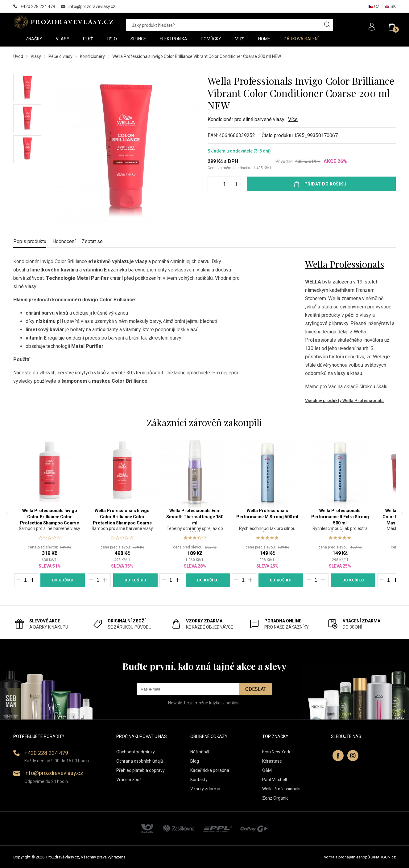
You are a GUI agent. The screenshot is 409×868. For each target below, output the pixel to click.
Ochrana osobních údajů (140, 761)
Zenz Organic (275, 798)
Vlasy (36, 56)
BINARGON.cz (383, 857)
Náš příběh (200, 752)
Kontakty (199, 780)
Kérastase (272, 761)
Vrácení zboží (129, 780)
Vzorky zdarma (205, 789)
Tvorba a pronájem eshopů (346, 857)
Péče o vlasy (60, 56)
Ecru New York (276, 752)
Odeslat (256, 689)
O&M (267, 770)
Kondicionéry (92, 56)
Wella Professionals (345, 264)
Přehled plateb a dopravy (140, 770)
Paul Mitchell (275, 780)
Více (293, 119)
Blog (195, 761)
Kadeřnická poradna (210, 770)
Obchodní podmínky (136, 752)
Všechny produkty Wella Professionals (344, 401)
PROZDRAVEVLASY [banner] (63, 22)
